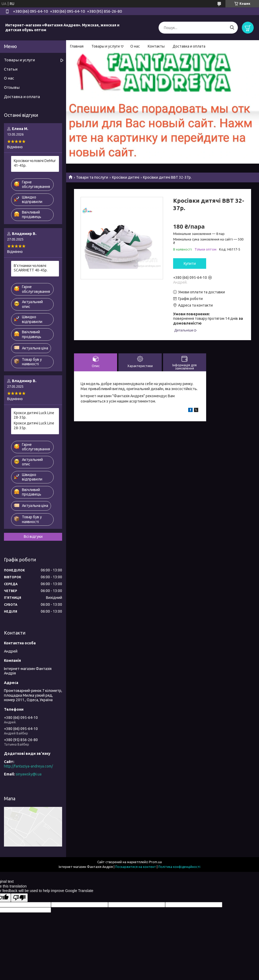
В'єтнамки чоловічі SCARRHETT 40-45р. (31, 268)
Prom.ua (155, 862)
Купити (190, 264)
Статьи (11, 69)
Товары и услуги (106, 46)
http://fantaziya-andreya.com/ (28, 766)
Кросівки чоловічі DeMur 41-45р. (35, 163)
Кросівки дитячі (126, 177)
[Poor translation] (19, 898)
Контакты (156, 46)
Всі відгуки (33, 537)
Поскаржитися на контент (136, 867)
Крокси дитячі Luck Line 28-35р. (34, 415)
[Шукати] (232, 28)
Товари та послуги (92, 177)
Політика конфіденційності (179, 867)
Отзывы (12, 87)
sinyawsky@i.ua (29, 774)
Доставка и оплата (189, 46)
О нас (135, 46)
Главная (77, 46)
